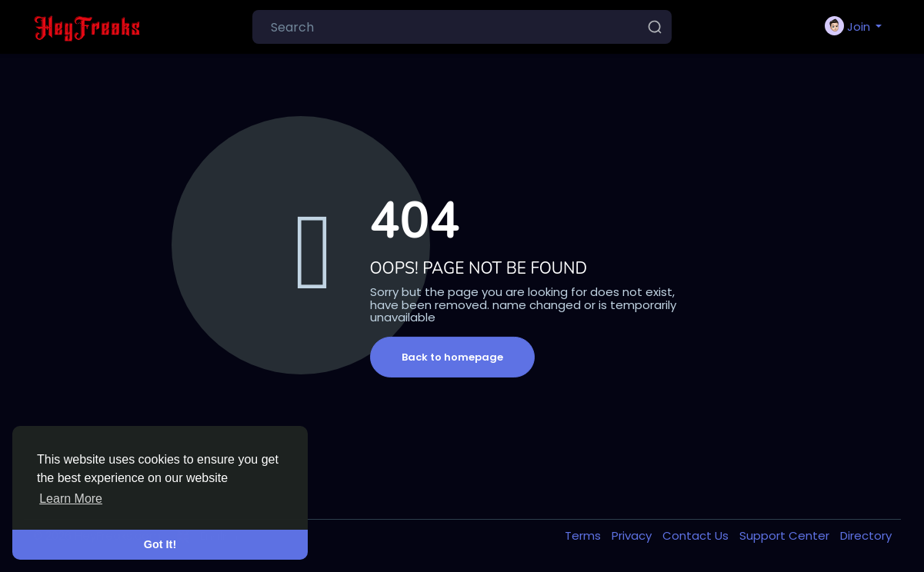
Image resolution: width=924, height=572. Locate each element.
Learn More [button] (71, 499)
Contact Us (697, 535)
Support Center (786, 535)
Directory (866, 535)
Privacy (633, 535)
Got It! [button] (160, 544)
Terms (584, 535)
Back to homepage (452, 357)
